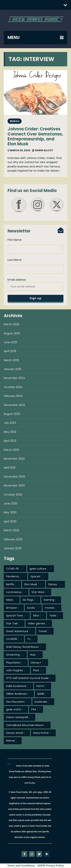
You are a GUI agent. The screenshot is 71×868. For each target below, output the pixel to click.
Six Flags (30, 600)
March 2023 (11, 450)
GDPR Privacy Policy (50, 866)
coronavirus (16, 592)
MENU (14, 38)
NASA (12, 600)
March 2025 (11, 361)
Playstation (16, 663)
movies (52, 608)
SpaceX (38, 577)
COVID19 (14, 639)
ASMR (43, 694)
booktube (43, 702)
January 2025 (13, 369)
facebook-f (24, 854)
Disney (55, 585)
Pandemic (16, 577)
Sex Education (18, 702)
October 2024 (13, 387)
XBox (38, 616)
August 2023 (12, 414)
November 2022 (14, 459)
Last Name (15, 260)
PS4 (36, 710)
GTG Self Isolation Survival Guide (30, 678)
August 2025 (12, 334)
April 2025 (10, 352)
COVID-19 (15, 569)
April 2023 (10, 441)
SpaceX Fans (17, 616)
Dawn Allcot (43, 150)
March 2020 (12, 531)
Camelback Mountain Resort (27, 726)
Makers (15, 121)
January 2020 (13, 549)
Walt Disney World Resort (25, 647)
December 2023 (14, 405)
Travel (45, 632)
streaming (15, 655)
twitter (39, 854)
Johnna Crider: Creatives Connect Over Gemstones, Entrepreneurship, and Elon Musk (35, 136)
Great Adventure (20, 632)
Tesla (55, 616)
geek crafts (16, 710)
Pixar (38, 671)
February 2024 (13, 396)
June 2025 (11, 343)
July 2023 (10, 423)
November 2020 (14, 486)
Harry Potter (43, 733)
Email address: (35, 285)
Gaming (51, 600)
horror (43, 686)
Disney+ (38, 663)
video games (39, 624)
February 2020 (13, 540)
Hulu (35, 655)
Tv (31, 639)
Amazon (14, 608)
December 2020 (14, 477)
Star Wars (40, 592)
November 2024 (14, 378)
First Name (15, 240)
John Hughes (17, 671)
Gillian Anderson (19, 694)
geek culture (41, 569)
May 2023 (10, 432)
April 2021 (10, 468)
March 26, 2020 (19, 150)
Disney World (17, 733)
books (33, 608)
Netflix (12, 585)
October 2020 (13, 495)
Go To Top (47, 854)
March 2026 (12, 325)
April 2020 (10, 522)
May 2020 (10, 513)
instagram (32, 854)
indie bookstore (18, 686)
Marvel (13, 741)
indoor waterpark (20, 718)
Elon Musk (34, 585)
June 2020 (11, 504)
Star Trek (14, 624)
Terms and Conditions (21, 866)
